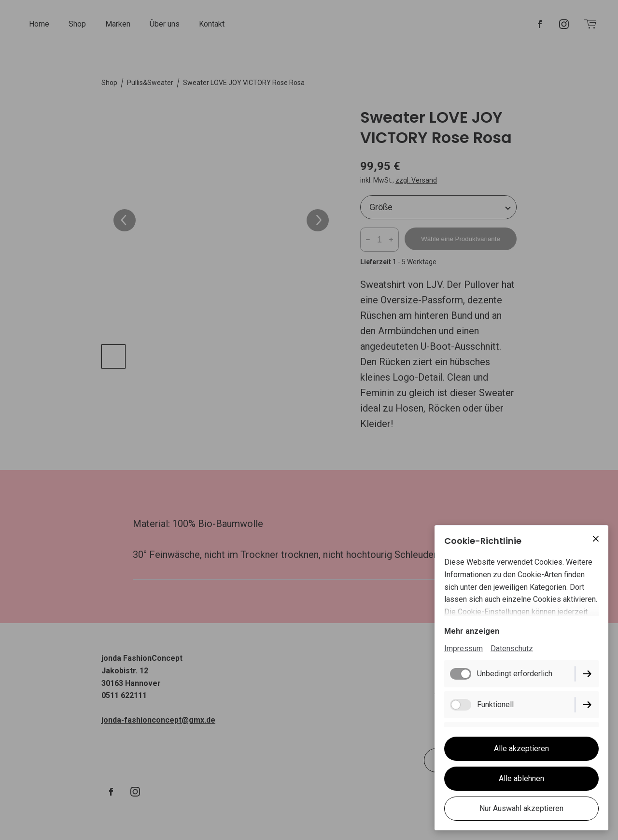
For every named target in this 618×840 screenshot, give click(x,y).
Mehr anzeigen (472, 631)
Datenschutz (512, 648)
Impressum (463, 648)
